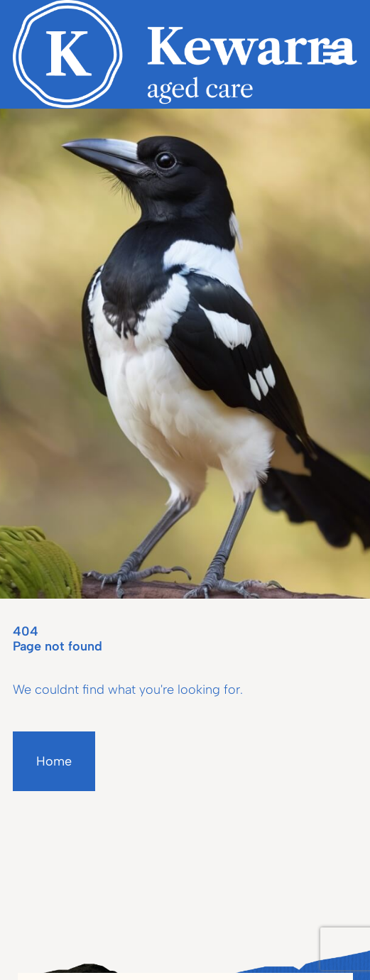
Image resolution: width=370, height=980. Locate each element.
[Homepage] (185, 54)
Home (54, 761)
